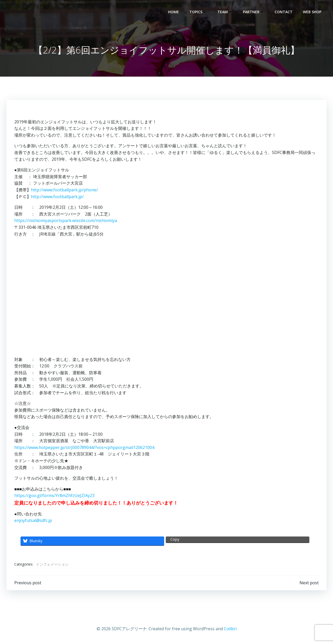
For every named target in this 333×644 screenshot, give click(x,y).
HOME (174, 12)
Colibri (230, 629)
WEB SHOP (312, 12)
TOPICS (198, 12)
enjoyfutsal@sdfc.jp (33, 520)
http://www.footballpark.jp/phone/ (64, 190)
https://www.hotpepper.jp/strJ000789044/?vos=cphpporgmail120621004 (84, 447)
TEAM (225, 12)
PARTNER (254, 12)
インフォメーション (52, 564)
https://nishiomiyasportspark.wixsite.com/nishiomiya (66, 220)
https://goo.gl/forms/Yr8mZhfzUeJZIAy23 (54, 495)
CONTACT (284, 12)
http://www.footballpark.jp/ (57, 197)
